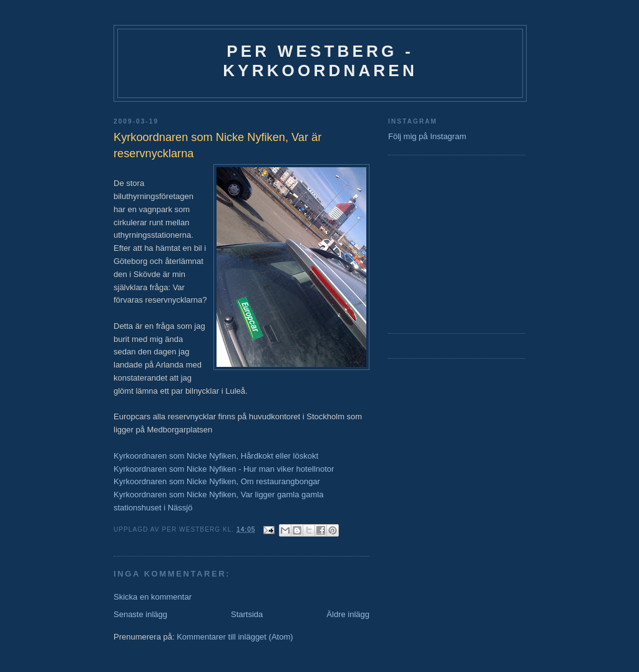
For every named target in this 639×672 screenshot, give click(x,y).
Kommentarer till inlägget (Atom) (235, 637)
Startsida (247, 614)
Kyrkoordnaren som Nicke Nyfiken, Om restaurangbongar (217, 481)
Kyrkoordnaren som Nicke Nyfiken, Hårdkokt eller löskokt (216, 456)
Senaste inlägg (140, 614)
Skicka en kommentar (153, 597)
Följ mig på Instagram (427, 136)
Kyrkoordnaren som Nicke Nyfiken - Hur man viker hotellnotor (224, 469)
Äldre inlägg (348, 614)
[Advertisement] (426, 243)
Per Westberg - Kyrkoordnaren (320, 61)
